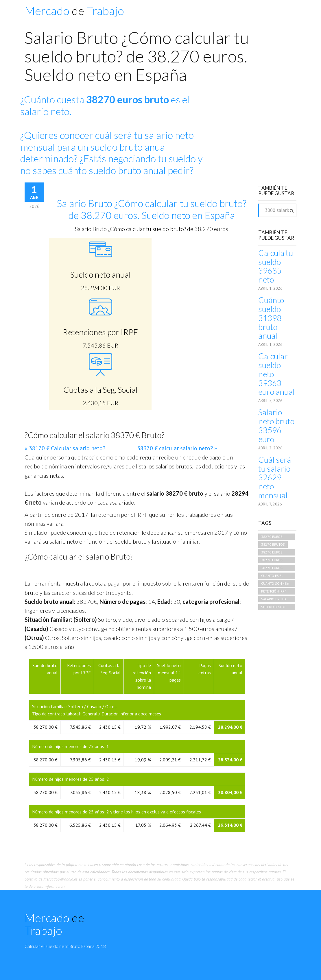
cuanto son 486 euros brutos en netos (276, 584)
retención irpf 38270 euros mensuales (274, 592)
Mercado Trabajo (74, 11)
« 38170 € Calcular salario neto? (65, 448)
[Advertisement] (257, 131)
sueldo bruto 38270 (273, 607)
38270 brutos (273, 544)
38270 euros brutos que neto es (276, 568)
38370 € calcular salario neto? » (177, 448)
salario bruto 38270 (274, 600)
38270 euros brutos (272, 561)
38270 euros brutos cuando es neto (275, 537)
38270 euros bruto (272, 553)
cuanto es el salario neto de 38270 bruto (275, 576)
